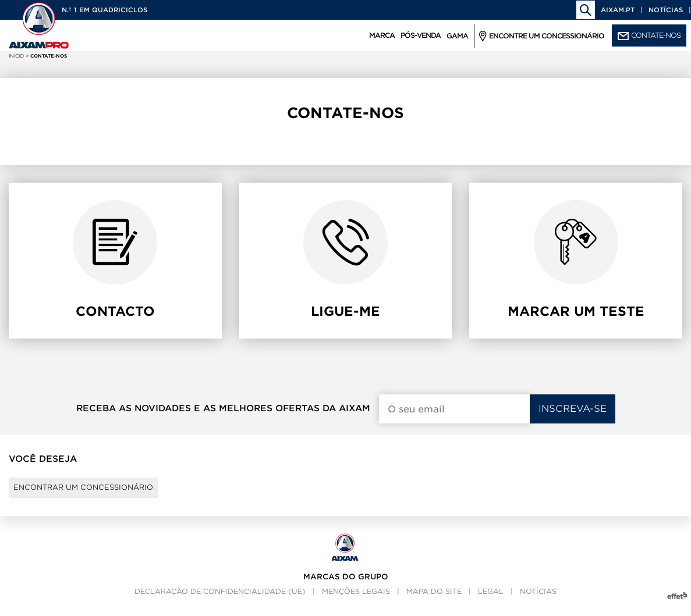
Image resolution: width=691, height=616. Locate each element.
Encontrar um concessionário (102, 493)
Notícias (666, 10)
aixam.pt (618, 10)
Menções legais (356, 602)
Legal (491, 602)
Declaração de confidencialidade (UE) (220, 602)
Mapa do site (434, 602)
